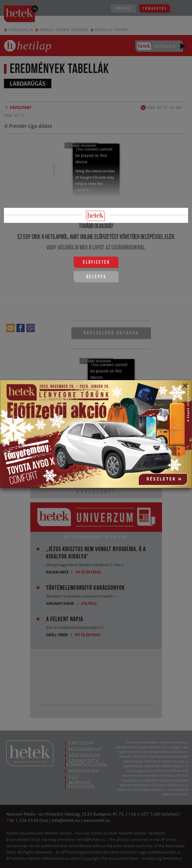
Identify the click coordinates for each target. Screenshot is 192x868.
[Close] (185, 388)
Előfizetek (97, 263)
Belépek (96, 277)
